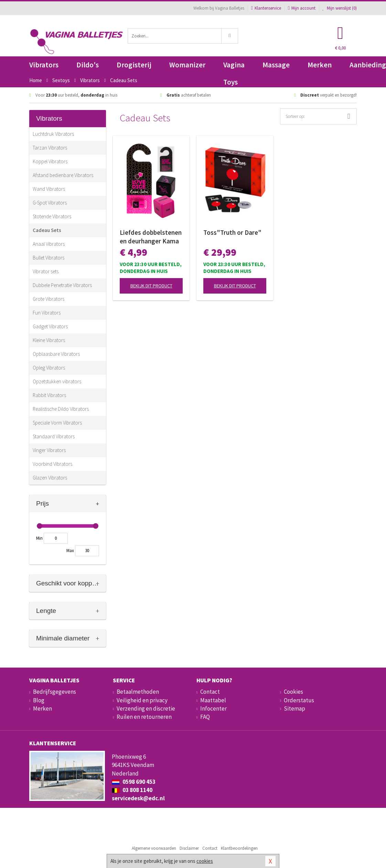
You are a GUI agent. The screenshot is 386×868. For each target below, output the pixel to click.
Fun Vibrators (47, 313)
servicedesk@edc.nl (138, 798)
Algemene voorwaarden (154, 848)
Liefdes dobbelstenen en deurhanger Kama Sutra (151, 237)
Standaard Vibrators (54, 436)
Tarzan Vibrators (50, 148)
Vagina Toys (234, 67)
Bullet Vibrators (49, 258)
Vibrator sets (46, 271)
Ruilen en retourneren (144, 717)
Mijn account (302, 8)
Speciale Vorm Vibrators (57, 423)
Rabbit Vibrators (49, 395)
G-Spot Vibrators (50, 203)
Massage (276, 65)
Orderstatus (299, 700)
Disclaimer (189, 848)
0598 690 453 (134, 782)
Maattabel (213, 700)
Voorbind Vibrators (52, 464)
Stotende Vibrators (52, 216)
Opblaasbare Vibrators (56, 354)
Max (70, 551)
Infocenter (213, 708)
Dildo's (88, 65)
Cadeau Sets (47, 230)
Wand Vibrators (49, 189)
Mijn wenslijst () (340, 8)
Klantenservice (266, 8)
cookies (205, 861)
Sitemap (294, 708)
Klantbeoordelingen (239, 848)
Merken (320, 65)
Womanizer (187, 65)
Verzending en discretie (146, 708)
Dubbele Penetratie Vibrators (62, 285)
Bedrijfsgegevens (55, 692)
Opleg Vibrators (49, 368)
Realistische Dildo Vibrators (61, 409)
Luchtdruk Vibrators (53, 134)
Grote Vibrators (49, 299)
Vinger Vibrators (49, 450)
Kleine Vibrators (49, 340)
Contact (210, 692)
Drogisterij (134, 65)
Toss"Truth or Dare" (232, 232)
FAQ (205, 717)
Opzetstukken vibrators (57, 381)
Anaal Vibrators (49, 244)
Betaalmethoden (138, 692)
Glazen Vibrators (50, 478)
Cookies (293, 692)
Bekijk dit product (151, 286)
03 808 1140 (132, 790)
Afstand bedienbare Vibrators (63, 175)
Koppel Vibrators (50, 161)
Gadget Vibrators (50, 326)
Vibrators (44, 65)
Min (39, 538)
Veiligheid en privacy (142, 700)
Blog (39, 700)
